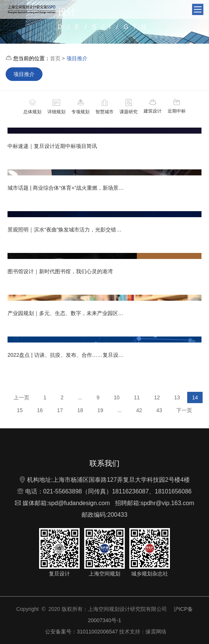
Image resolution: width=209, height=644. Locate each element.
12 (157, 397)
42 (139, 410)
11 (137, 397)
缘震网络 (156, 632)
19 (100, 410)
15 (20, 410)
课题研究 (129, 106)
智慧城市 (104, 106)
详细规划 (56, 106)
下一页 (184, 410)
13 (177, 397)
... (80, 397)
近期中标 (177, 106)
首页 (55, 58)
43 (159, 410)
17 (60, 410)
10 (117, 397)
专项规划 (80, 106)
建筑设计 (153, 106)
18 (80, 410)
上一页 (21, 397)
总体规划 (32, 106)
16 (40, 410)
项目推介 (77, 58)
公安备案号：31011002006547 (82, 632)
